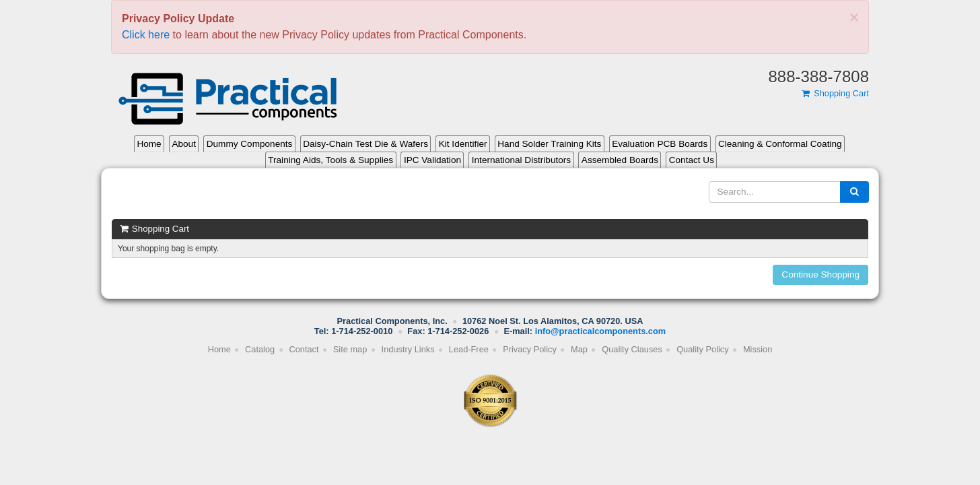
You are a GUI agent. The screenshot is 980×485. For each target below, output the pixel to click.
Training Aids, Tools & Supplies (330, 160)
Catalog (260, 349)
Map (579, 349)
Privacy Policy (530, 349)
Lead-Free (469, 349)
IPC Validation (432, 160)
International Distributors (521, 160)
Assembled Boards (620, 160)
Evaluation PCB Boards (660, 144)
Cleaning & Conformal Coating (780, 144)
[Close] (854, 18)
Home (149, 144)
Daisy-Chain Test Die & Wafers (365, 144)
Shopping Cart (835, 93)
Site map (350, 349)
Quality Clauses (632, 349)
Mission (758, 349)
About (184, 144)
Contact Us (692, 160)
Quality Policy (703, 349)
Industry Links (408, 349)
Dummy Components (250, 144)
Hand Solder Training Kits (549, 144)
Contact (304, 349)
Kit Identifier (463, 144)
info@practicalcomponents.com (601, 331)
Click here (146, 35)
